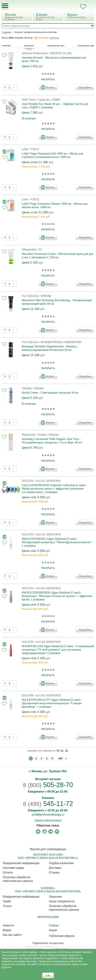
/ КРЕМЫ (45, 296)
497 (61, 758)
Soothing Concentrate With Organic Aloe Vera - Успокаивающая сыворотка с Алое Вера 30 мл (52, 441)
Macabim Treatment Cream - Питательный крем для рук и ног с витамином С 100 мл (58, 256)
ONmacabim (29, 249)
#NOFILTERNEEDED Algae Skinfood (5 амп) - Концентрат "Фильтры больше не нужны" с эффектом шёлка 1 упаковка (57, 596)
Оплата (8, 873)
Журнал (80, 16)
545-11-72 (48, 804)
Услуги (7, 906)
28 (62, 751)
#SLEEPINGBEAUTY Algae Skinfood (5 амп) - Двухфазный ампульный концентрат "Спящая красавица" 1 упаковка (52, 703)
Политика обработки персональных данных (18, 879)
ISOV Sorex (29, 100)
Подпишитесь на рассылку (48, 943)
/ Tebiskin (38, 388)
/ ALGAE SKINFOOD (47, 481)
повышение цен (56, 46)
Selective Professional (35, 53)
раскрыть (48, 79)
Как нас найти (12, 935)
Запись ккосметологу (69, 7)
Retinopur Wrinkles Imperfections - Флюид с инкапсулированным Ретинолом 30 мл (50, 348)
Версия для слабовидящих (48, 849)
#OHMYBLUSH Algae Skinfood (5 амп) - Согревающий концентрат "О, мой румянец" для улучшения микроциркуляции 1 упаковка (58, 650)
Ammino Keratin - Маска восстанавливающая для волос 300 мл (54, 59)
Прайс (7, 901)
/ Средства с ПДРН (48, 100)
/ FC (40, 249)
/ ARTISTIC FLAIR (60, 53)
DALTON (28, 481)
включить (55, 38)
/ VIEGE (34, 149)
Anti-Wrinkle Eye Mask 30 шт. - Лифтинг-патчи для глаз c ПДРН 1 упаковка (55, 106)
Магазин (17, 17)
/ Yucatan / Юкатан (47, 435)
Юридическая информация (21, 863)
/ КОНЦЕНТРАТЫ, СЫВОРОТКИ (60, 342)
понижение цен (86, 46)
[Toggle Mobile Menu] (5, 7)
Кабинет (76, 7)
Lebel (25, 149)
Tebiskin (27, 388)
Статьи (54, 925)
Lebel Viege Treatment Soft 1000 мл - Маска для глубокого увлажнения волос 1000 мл (52, 155)
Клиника (48, 17)
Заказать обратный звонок (48, 820)
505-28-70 (48, 785)
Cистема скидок (13, 868)
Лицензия (55, 897)
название (29, 46)
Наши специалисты (62, 901)
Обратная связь (48, 825)
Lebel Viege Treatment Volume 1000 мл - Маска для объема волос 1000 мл (55, 205)
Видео (7, 930)
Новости (8, 925)
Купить (50, 87)
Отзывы (54, 873)
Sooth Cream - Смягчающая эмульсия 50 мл (50, 393)
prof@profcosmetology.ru (48, 815)
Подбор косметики (61, 863)
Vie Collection (30, 296)
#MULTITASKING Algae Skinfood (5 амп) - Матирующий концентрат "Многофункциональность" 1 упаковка (57, 542)
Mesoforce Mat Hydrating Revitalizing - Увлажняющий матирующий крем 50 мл (57, 302)
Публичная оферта (62, 936)
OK (48, 975)
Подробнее (85, 87)
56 (66, 751)
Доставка (55, 868)
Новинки (6, 46)
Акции (53, 930)
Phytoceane (28, 435)
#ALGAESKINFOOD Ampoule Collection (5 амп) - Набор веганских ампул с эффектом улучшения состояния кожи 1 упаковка (54, 489)
